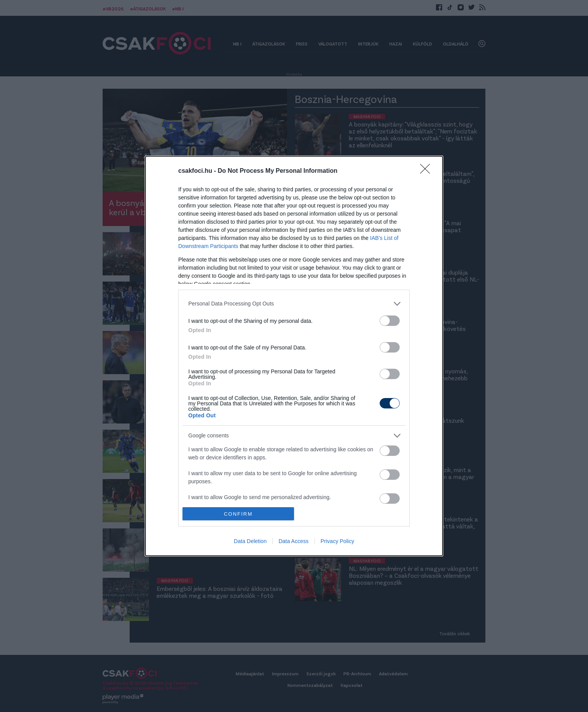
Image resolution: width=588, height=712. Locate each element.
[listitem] (294, 304)
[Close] (427, 171)
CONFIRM (238, 514)
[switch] (390, 321)
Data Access (294, 541)
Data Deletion (250, 541)
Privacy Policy (337, 541)
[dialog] (294, 356)
